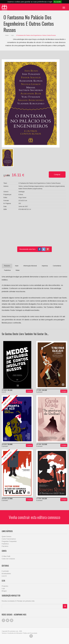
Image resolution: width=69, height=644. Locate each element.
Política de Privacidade (30, 633)
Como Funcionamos (9, 539)
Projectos (5, 586)
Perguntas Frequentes (9, 541)
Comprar (29, 391)
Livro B (4, 576)
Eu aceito (57, 2)
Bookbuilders (6, 574)
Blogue (4, 591)
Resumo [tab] (7, 266)
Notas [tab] (18, 270)
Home (7, 35)
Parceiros (5, 546)
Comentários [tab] (57, 266)
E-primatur (5, 571)
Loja (12, 35)
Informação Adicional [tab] (30, 266)
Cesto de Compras (8, 559)
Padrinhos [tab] (7, 270)
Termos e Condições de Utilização (12, 633)
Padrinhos (5, 544)
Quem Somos (7, 536)
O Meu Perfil (6, 556)
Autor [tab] (17, 266)
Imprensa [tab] (45, 266)
